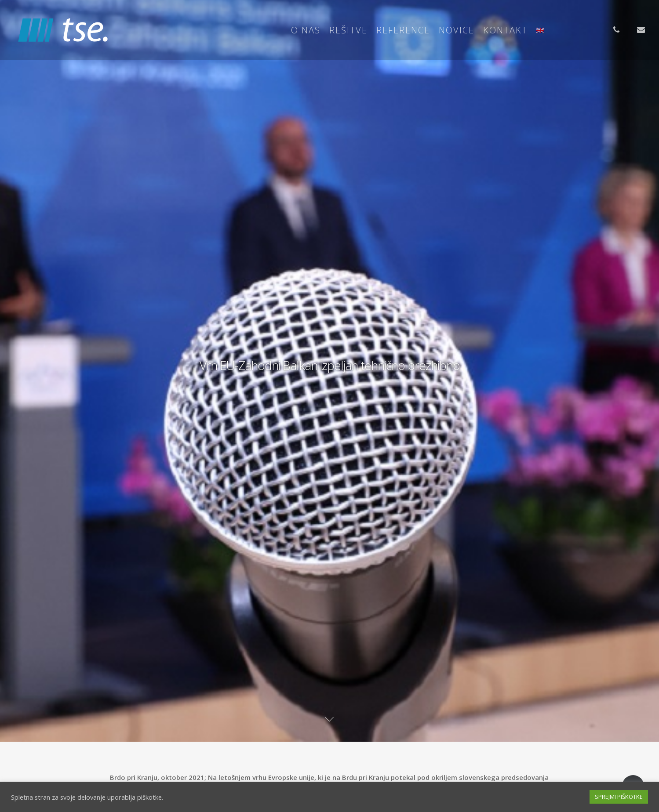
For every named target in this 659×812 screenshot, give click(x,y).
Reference (403, 30)
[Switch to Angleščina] (540, 30)
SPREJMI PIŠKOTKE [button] (619, 797)
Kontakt (505, 30)
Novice (457, 30)
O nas (306, 30)
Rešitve (348, 30)
